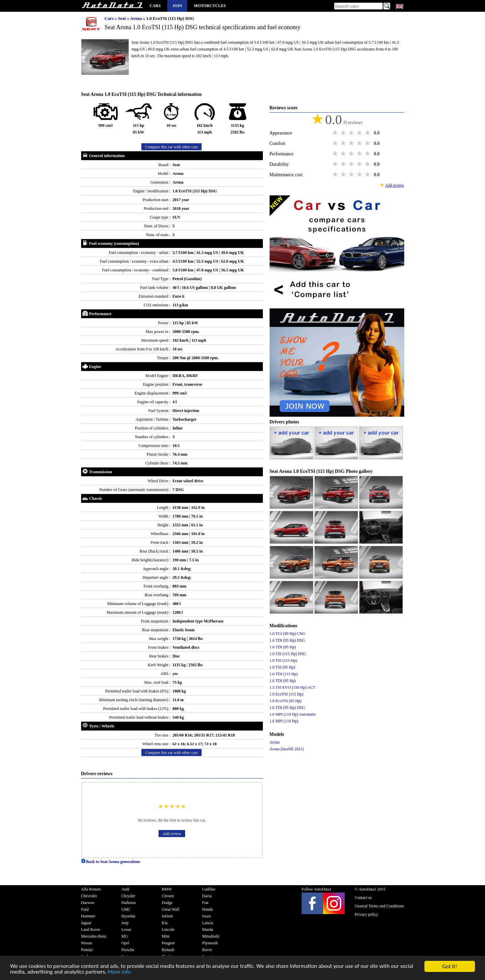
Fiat (205, 903)
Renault (168, 950)
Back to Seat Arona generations (111, 862)
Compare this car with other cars (171, 147)
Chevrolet (89, 896)
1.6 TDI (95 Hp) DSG (287, 640)
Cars (155, 6)
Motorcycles (210, 6)
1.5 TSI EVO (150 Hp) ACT (292, 687)
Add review (172, 834)
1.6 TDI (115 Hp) (284, 674)
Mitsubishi (211, 936)
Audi (126, 889)
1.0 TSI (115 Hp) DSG (288, 654)
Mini (166, 936)
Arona (136, 18)
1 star (336, 133)
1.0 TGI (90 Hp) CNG (288, 634)
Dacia (207, 896)
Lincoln (168, 930)
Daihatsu (129, 903)
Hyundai (128, 916)
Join (177, 6)
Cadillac (209, 889)
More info (119, 973)
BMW (167, 889)
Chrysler (128, 896)
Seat (122, 18)
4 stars (360, 133)
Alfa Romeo (91, 889)
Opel (125, 943)
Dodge (167, 903)
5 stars (368, 133)
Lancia (208, 923)
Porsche (128, 950)
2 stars (344, 133)
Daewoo (88, 903)
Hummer (88, 916)
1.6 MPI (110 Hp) (284, 721)
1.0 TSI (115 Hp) (283, 661)
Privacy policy (367, 914)
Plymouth (210, 943)
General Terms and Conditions (379, 906)
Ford (85, 909)
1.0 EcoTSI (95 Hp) (286, 701)
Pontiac (87, 950)
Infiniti (167, 916)
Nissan (87, 943)
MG (125, 936)
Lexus (126, 930)
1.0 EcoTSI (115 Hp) (287, 694)
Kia (165, 923)
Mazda (208, 930)
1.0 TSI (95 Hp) (282, 667)
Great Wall (171, 909)
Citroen (168, 896)
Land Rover (91, 930)
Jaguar (86, 923)
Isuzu (207, 916)
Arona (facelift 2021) (287, 749)
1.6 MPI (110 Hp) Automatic (293, 714)
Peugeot (168, 943)
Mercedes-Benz (94, 936)
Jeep (125, 923)
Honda (208, 909)
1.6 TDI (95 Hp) (283, 647)
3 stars (352, 133)
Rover (207, 950)
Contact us (363, 898)
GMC (126, 909)
